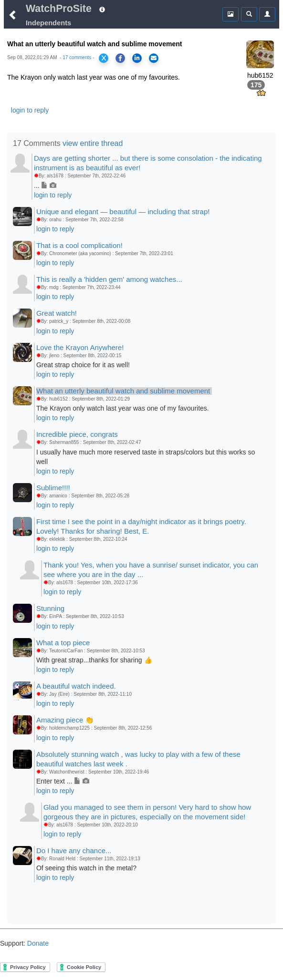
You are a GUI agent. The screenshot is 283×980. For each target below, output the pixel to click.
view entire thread (93, 143)
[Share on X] (104, 58)
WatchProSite (59, 9)
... (45, 186)
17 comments (77, 57)
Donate (37, 943)
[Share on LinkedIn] (137, 58)
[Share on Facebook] (120, 58)
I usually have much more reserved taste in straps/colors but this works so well (146, 457)
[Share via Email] (154, 58)
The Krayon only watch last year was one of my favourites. (123, 408)
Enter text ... (63, 781)
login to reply (30, 110)
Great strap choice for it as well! (83, 365)
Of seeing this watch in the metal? (86, 868)
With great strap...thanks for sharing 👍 (94, 660)
